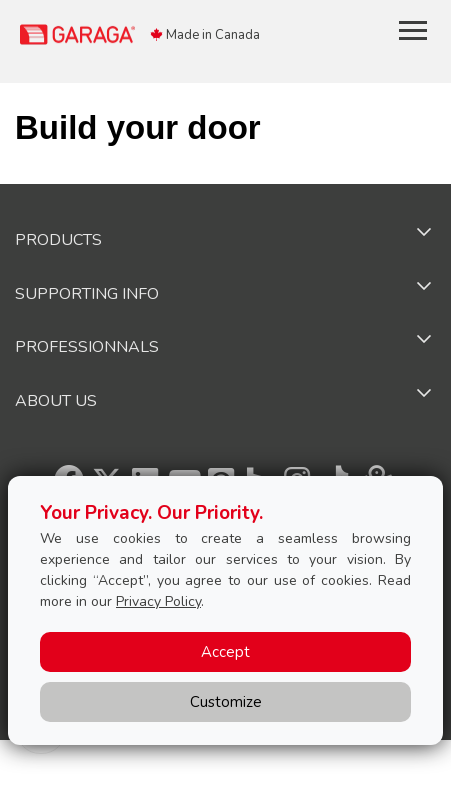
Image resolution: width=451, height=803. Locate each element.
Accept (225, 652)
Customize (226, 702)
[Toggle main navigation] (413, 30)
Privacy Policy (158, 601)
